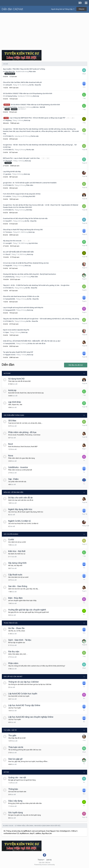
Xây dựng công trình (17, 563)
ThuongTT (9, 161)
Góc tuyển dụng (15, 812)
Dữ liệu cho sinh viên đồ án (37, 343)
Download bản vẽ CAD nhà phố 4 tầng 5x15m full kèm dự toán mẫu (25, 218)
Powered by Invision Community (44, 865)
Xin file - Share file (35, 85)
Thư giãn (12, 735)
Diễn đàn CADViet (12, 9)
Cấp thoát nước (15, 575)
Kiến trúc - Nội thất (39, 107)
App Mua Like (10, 72)
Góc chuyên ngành (11, 534)
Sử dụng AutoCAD (29, 196)
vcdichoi (8, 196)
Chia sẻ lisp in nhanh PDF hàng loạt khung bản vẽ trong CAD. (23, 230)
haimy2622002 (10, 299)
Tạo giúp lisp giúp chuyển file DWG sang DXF (18, 352)
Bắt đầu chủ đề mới (76, 365)
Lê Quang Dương (11, 96)
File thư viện (35, 136)
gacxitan (8, 174)
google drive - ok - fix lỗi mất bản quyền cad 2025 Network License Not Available (30, 183)
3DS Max (29, 210)
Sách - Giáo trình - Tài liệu (20, 640)
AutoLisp (36, 96)
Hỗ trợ (6, 772)
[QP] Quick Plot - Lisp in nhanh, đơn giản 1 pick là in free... (22, 158)
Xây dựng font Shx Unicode (12, 241)
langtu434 (9, 266)
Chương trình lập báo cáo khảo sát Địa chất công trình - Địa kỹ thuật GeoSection (29, 274)
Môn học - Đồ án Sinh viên (13, 492)
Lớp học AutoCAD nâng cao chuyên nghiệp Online (31, 717)
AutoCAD (7, 373)
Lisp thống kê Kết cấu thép (12, 172)
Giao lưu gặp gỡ (15, 759)
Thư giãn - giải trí (10, 730)
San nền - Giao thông (18, 586)
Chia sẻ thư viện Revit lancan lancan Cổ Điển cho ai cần (21, 296)
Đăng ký (82, 9)
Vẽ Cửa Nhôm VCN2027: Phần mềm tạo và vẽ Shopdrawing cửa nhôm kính (28, 93)
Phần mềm (32, 72)
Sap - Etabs (13, 479)
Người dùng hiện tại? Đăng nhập (63, 9)
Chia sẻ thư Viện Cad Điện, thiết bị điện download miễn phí (22, 82)
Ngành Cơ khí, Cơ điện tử (19, 521)
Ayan (7, 332)
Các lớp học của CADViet (13, 676)
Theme (41, 860)
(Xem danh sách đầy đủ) (51, 826)
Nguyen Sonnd (10, 355)
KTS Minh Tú (10, 136)
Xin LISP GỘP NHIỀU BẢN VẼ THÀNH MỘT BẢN (18, 252)
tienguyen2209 (10, 310)
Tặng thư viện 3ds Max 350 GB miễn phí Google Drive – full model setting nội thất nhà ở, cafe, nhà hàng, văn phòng (41, 319)
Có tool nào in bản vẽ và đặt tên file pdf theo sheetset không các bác (26, 263)
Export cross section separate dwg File (16, 330)
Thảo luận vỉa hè (16, 747)
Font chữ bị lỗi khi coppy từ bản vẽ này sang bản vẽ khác (22, 194)
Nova (11, 456)
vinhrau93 (9, 85)
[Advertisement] (44, 30)
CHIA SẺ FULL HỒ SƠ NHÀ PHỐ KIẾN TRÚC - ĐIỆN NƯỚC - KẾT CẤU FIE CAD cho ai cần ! (32, 341)
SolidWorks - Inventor (18, 467)
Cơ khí (11, 539)
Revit (11, 444)
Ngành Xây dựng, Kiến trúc (20, 509)
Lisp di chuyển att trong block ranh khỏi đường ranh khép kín (23, 308)
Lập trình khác (33, 243)
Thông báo (13, 789)
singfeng (8, 120)
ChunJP (8, 254)
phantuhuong (10, 277)
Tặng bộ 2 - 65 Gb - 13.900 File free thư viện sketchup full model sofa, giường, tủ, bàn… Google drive (36, 285)
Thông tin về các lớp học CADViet (23, 682)
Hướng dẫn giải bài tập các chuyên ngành (27, 610)
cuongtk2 (9, 243)
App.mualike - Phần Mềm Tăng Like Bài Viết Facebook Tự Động (24, 69)
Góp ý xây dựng (15, 801)
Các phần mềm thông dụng (14, 415)
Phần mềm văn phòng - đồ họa (22, 432)
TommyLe (9, 232)
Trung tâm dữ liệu (11, 623)
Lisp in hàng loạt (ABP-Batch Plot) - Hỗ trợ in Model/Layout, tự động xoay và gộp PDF (38, 118)
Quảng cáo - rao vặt (17, 777)
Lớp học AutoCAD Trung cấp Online (24, 705)
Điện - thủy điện (15, 598)
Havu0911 (9, 221)
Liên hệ (49, 860)
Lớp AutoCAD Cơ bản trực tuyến (23, 694)
